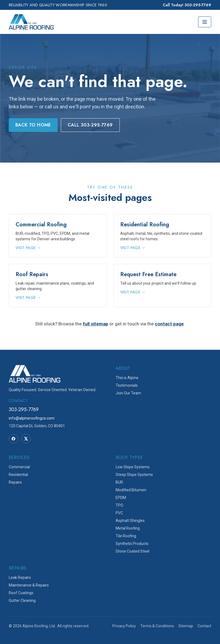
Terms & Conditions (157, 626)
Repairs (15, 482)
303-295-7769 (24, 409)
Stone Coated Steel (132, 551)
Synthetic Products (132, 544)
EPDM (121, 498)
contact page (169, 324)
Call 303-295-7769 (90, 125)
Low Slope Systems (133, 467)
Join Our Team (128, 393)
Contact (204, 626)
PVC (119, 513)
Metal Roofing (128, 528)
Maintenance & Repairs (29, 585)
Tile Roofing (126, 536)
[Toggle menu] (205, 22)
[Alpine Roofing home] (31, 22)
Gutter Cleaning (22, 600)
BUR (119, 482)
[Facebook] (13, 439)
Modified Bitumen (131, 490)
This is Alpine (127, 378)
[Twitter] (26, 439)
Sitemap (186, 626)
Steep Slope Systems (134, 475)
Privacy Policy (124, 626)
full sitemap (95, 324)
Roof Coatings (21, 593)
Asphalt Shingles (130, 521)
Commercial (19, 467)
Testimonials (127, 385)
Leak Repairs (20, 577)
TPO (119, 505)
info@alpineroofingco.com (32, 418)
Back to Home (33, 125)
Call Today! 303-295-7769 (187, 5)
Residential (18, 475)
